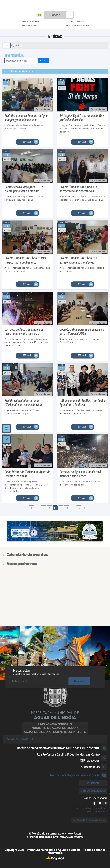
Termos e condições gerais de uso (90, 808)
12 (61, 508)
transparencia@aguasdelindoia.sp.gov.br (75, 775)
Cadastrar (79, 681)
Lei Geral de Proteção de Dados (89, 820)
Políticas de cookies (97, 812)
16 (79, 508)
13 (66, 508)
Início (7, 45)
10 (49, 508)
